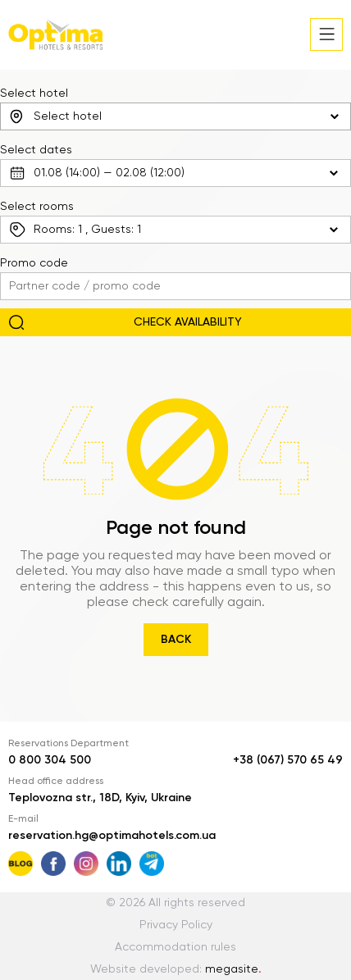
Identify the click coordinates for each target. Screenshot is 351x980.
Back (176, 640)
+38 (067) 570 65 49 (288, 760)
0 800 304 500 (50, 760)
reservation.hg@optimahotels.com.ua (112, 836)
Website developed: (176, 969)
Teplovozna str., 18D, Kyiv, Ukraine (100, 798)
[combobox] (175, 116)
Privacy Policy (176, 925)
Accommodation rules (175, 947)
